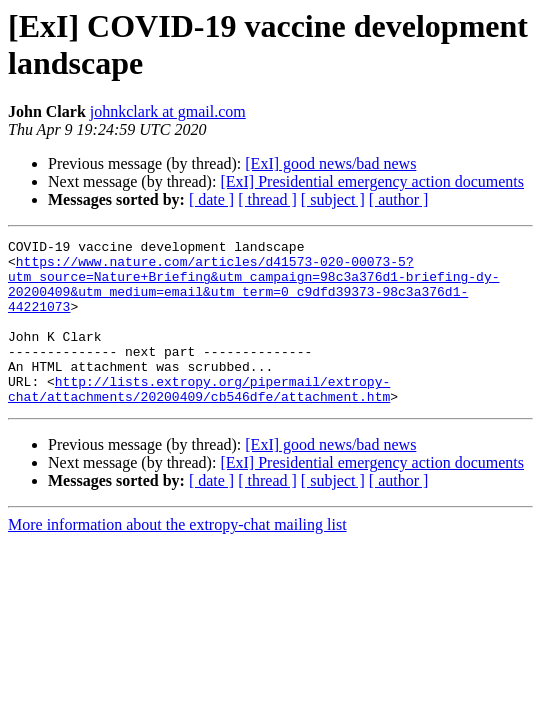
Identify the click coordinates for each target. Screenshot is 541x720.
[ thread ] (267, 199)
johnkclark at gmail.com (168, 111)
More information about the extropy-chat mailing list (177, 557)
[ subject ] (333, 199)
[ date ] (211, 199)
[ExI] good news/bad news (330, 163)
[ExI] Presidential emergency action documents (372, 181)
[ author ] (399, 199)
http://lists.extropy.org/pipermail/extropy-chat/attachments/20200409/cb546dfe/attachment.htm (199, 420)
